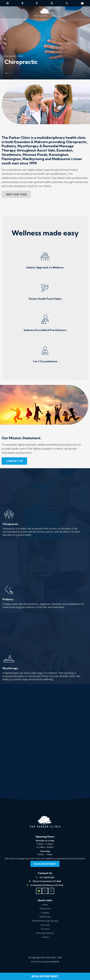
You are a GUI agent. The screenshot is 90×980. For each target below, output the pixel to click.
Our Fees (45, 929)
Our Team (45, 925)
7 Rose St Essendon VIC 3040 (47, 881)
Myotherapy (45, 917)
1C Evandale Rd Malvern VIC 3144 (47, 885)
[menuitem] (45, 905)
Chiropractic (45, 909)
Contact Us (14, 461)
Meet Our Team (16, 194)
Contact (45, 937)
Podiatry (45, 913)
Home (45, 905)
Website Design (38, 962)
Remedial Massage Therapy (45, 921)
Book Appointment (45, 976)
